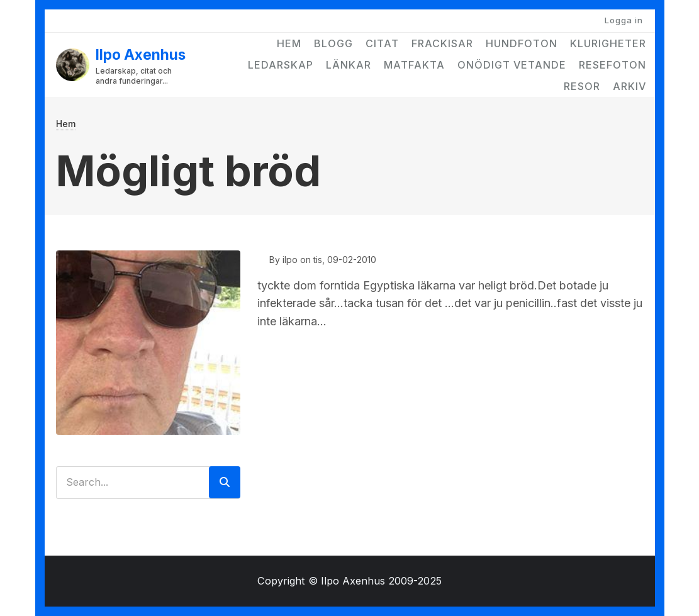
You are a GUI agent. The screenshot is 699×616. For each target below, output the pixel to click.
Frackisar (442, 43)
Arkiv (629, 86)
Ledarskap (281, 65)
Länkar (349, 65)
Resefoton (612, 65)
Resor (582, 86)
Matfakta (414, 65)
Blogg (333, 43)
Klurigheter (608, 43)
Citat (382, 43)
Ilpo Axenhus (141, 54)
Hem (289, 43)
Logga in (624, 20)
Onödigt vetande (512, 65)
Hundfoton (522, 43)
